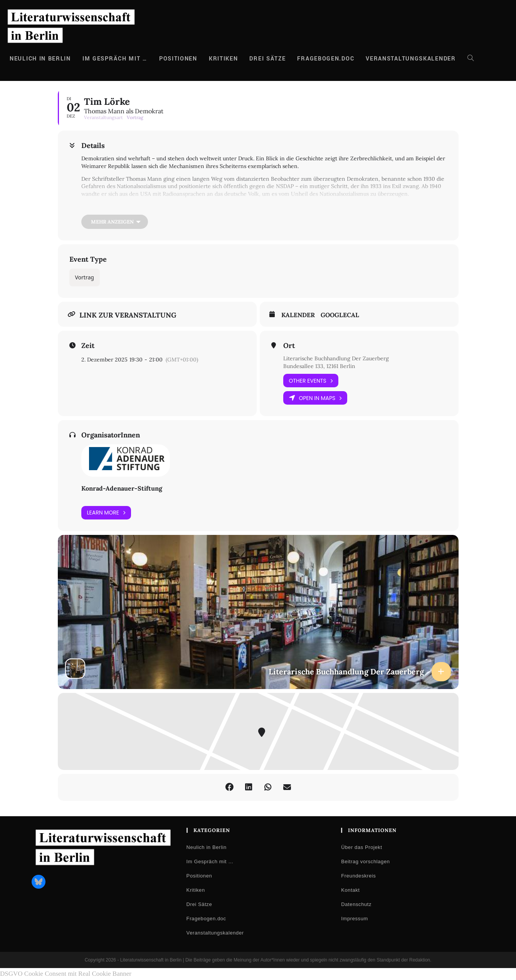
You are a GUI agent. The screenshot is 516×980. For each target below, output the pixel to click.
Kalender (298, 315)
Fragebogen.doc (206, 919)
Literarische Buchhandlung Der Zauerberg (336, 358)
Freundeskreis (358, 876)
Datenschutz (356, 904)
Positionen (199, 876)
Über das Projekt (361, 847)
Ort (289, 346)
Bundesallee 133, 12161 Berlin (319, 366)
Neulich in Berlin (207, 847)
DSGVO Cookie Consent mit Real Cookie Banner (66, 974)
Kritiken (196, 890)
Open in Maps (315, 398)
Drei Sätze (199, 904)
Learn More (106, 513)
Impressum (355, 919)
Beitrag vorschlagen (365, 861)
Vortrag (85, 277)
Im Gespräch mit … (210, 861)
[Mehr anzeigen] (115, 222)
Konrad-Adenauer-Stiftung (122, 488)
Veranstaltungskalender (215, 933)
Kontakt (350, 890)
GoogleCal (340, 315)
